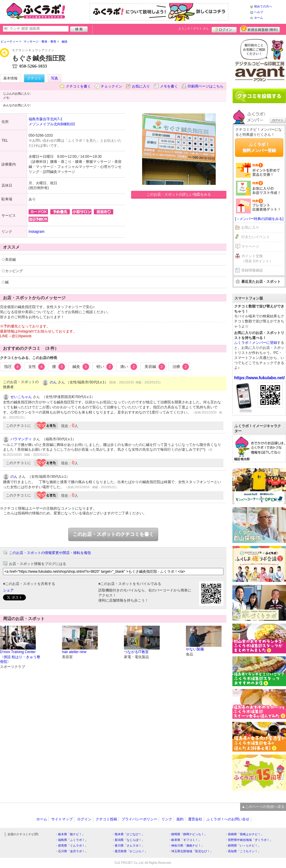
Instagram (36, 232)
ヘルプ (259, 12)
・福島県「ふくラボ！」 (71, 840)
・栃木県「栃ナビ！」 (70, 834)
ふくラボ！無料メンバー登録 (259, 147)
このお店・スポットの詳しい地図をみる (179, 194)
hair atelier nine (74, 652)
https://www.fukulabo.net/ (259, 378)
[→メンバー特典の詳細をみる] (259, 219)
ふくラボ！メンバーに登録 (256, 343)
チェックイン (111, 86)
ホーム (259, 18)
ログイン (224, 29)
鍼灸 (81, 367)
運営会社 (195, 819)
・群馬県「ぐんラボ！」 (71, 846)
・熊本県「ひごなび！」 (128, 834)
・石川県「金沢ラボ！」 (71, 851)
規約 (180, 819)
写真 (55, 78)
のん (53, 382)
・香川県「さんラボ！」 (128, 846)
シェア (8, 590)
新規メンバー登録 (260, 29)
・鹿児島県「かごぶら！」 (130, 851)
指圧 (13, 367)
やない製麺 (195, 649)
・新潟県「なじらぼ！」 (128, 840)
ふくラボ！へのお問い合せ (228, 819)
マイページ (250, 246)
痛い (129, 367)
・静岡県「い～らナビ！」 (243, 846)
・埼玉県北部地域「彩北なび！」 (191, 851)
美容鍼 (155, 367)
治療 (181, 367)
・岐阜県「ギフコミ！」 (185, 840)
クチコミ (34, 78)
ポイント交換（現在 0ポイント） (257, 259)
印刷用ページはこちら (206, 86)
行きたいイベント (256, 237)
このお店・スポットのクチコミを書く (113, 534)
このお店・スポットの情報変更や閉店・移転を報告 (50, 553)
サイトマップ (62, 819)
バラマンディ (21, 439)
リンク (167, 819)
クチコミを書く (78, 86)
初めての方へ (263, 6)
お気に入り (141, 86)
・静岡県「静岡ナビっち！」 (188, 834)
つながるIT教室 (136, 652)
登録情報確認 (252, 270)
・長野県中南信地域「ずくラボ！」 (249, 840)
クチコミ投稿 (106, 819)
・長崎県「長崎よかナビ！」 (244, 834)
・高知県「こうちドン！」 (243, 851)
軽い (105, 367)
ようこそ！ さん (193, 28)
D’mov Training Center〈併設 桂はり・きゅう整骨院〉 (20, 657)
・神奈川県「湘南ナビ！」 (186, 846)
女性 (37, 367)
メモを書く (169, 86)
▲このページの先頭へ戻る (263, 807)
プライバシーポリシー (139, 819)
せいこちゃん (21, 397)
